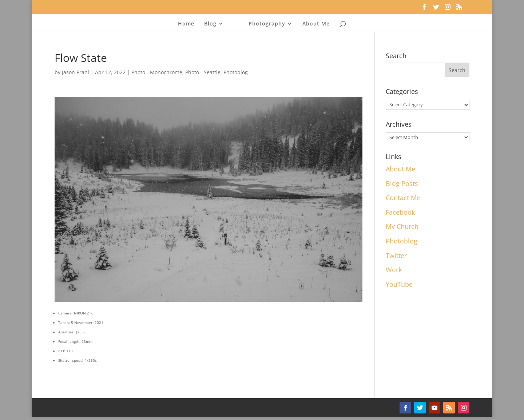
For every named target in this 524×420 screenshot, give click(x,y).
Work (394, 270)
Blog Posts (402, 183)
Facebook (400, 212)
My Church (402, 226)
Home (186, 24)
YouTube (399, 284)
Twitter (396, 255)
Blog (210, 24)
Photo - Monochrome (157, 72)
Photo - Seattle (203, 72)
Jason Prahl (76, 72)
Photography (267, 24)
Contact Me (403, 198)
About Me (316, 24)
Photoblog (236, 72)
